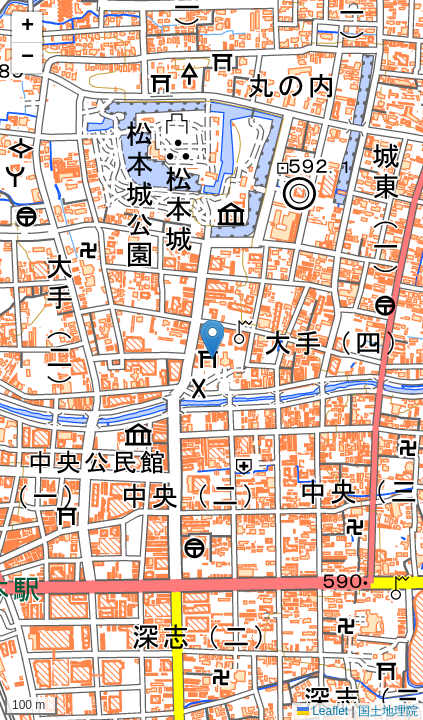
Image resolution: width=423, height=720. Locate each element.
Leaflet (322, 711)
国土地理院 (388, 711)
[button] (212, 339)
